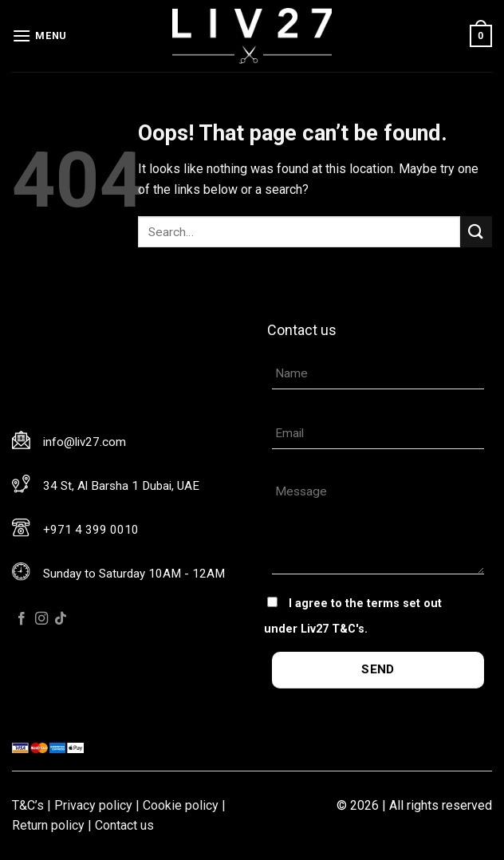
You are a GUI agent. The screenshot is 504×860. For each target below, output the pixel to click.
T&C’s (28, 805)
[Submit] (476, 232)
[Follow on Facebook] (22, 619)
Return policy (48, 825)
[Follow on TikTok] (61, 619)
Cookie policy (181, 805)
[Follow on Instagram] (41, 619)
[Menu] (39, 36)
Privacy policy (93, 805)
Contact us (124, 825)
